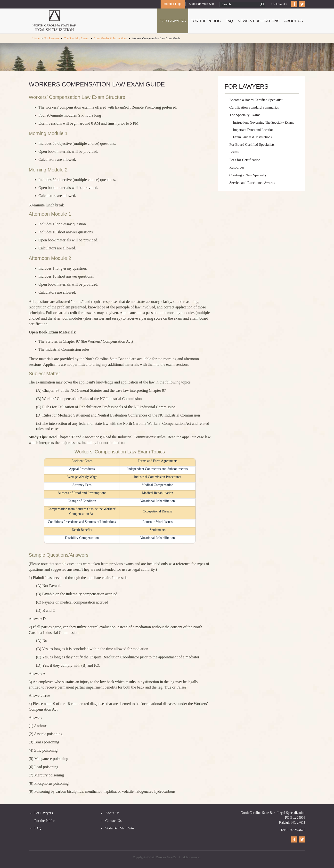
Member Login (173, 4)
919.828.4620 (296, 830)
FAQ (229, 21)
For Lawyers (173, 21)
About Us (293, 21)
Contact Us (113, 821)
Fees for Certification (245, 160)
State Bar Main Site (201, 4)
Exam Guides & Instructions (110, 38)
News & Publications (259, 21)
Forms (234, 152)
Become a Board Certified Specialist (256, 100)
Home (36, 38)
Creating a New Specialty (248, 175)
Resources (237, 167)
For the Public (45, 821)
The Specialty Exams (76, 38)
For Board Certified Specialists (252, 145)
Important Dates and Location (253, 130)
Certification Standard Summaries (254, 107)
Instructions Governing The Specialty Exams (264, 123)
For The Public (206, 21)
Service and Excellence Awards (252, 183)
